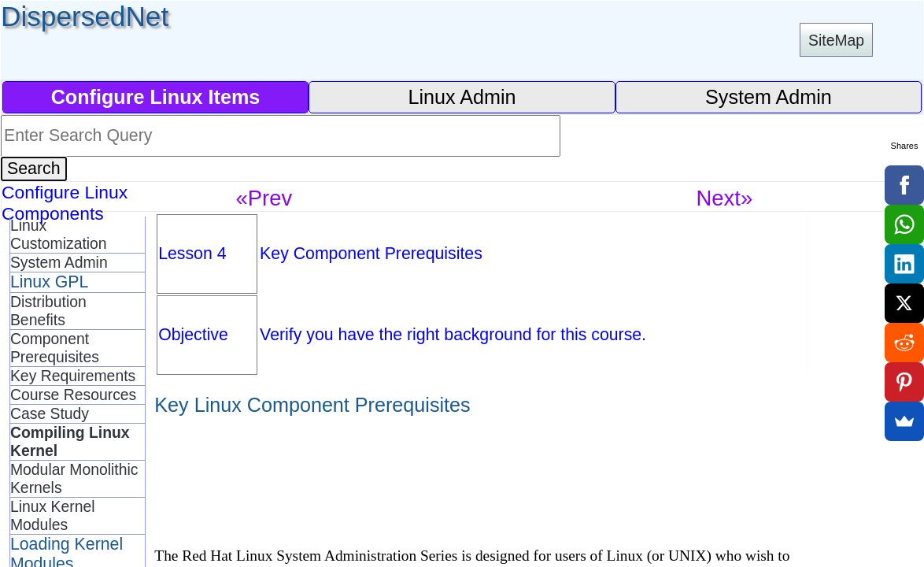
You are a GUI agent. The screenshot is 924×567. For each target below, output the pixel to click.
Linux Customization (59, 234)
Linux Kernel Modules (53, 515)
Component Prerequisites (55, 348)
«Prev (264, 198)
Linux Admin (462, 97)
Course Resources (73, 395)
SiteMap (836, 40)
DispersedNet (85, 16)
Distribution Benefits (48, 311)
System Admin (769, 97)
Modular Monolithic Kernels (74, 478)
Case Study (50, 413)
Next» (724, 198)
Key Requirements (73, 376)
